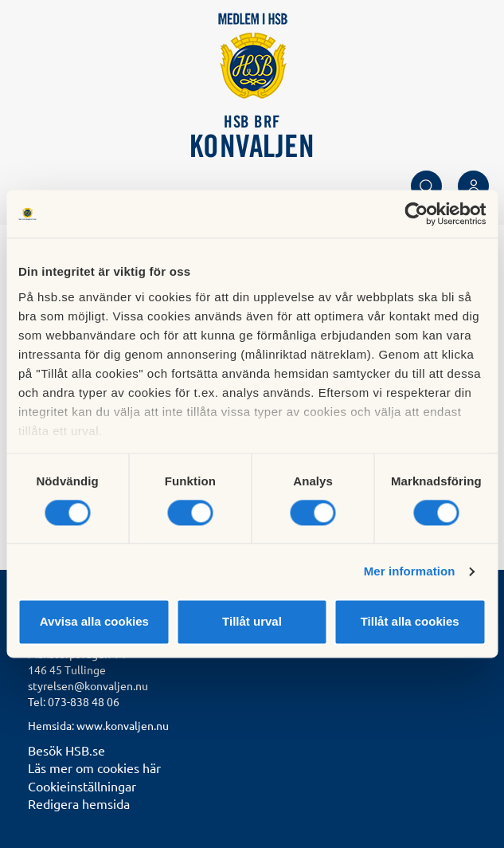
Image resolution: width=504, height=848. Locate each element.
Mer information (410, 571)
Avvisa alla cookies (94, 622)
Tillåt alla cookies (410, 622)
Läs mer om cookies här (94, 768)
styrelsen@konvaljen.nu (88, 685)
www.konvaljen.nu (123, 725)
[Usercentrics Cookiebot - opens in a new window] (416, 214)
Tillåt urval (252, 622)
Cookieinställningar (82, 786)
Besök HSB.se (66, 750)
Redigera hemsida (79, 803)
